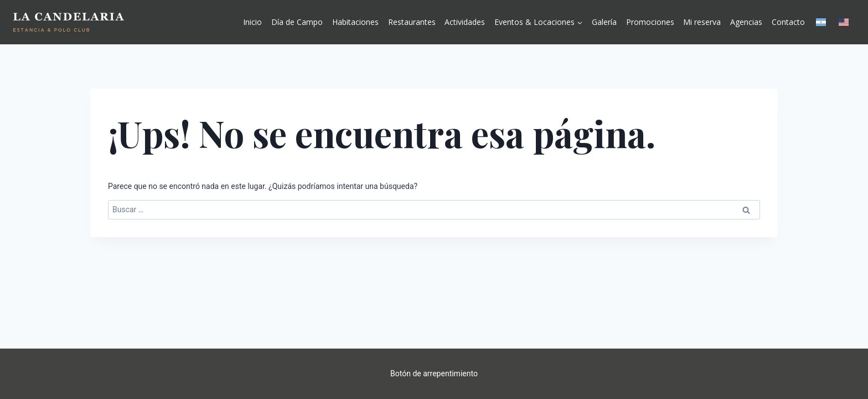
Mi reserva (702, 22)
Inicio (252, 22)
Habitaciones (355, 22)
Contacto (788, 22)
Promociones (650, 22)
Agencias (746, 22)
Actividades (465, 22)
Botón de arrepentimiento (434, 374)
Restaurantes (412, 22)
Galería (604, 22)
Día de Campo (297, 22)
